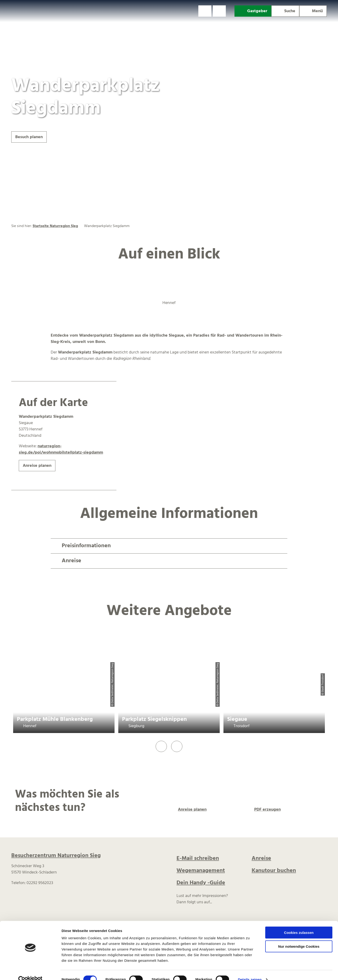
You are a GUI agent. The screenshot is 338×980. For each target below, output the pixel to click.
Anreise (261, 858)
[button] (205, 11)
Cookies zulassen (299, 924)
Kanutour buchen (274, 871)
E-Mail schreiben (198, 858)
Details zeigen (250, 971)
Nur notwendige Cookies (299, 938)
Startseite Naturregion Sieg (55, 226)
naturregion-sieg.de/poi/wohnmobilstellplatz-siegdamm (61, 449)
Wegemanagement (201, 871)
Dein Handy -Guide (201, 883)
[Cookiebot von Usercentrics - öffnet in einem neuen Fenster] (30, 971)
